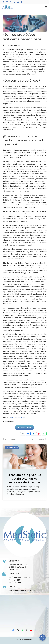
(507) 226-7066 (15, 582)
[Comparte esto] (28, 434)
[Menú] (46, 7)
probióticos (10, 422)
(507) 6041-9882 (15, 577)
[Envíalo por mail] (23, 434)
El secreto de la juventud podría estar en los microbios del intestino (24, 479)
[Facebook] (3, 2)
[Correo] (6, 587)
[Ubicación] (22, 2)
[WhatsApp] (11, 2)
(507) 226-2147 (15, 580)
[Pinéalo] (39, 434)
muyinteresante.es (17, 417)
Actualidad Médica (13, 45)
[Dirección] (6, 561)
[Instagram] (7, 2)
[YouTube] (18, 2)
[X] (14, 2)
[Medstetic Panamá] (7, 7)
